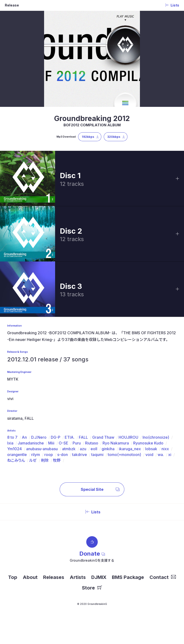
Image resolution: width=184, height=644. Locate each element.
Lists (92, 512)
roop (49, 455)
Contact (163, 577)
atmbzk (69, 449)
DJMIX (99, 577)
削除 (45, 460)
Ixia (10, 443)
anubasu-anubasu (42, 449)
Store (92, 588)
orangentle (17, 455)
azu (83, 449)
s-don (63, 455)
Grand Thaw (103, 437)
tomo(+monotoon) (124, 455)
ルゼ (33, 460)
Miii (51, 443)
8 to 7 (12, 437)
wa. (161, 455)
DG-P (56, 437)
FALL (83, 437)
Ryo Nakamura (116, 443)
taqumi (97, 455)
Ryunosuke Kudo (148, 443)
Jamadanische (31, 443)
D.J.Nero (39, 437)
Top (13, 577)
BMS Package (128, 577)
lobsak (151, 449)
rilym (36, 455)
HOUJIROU (128, 437)
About (30, 577)
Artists (78, 577)
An (24, 437)
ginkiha (108, 449)
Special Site (100, 489)
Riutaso (92, 443)
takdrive (80, 455)
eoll (94, 449)
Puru (77, 443)
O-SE (63, 443)
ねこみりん (16, 460)
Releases (54, 577)
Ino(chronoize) (156, 437)
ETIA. (70, 437)
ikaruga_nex (130, 449)
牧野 (57, 460)
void (149, 455)
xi (170, 455)
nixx (165, 449)
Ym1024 (14, 449)
